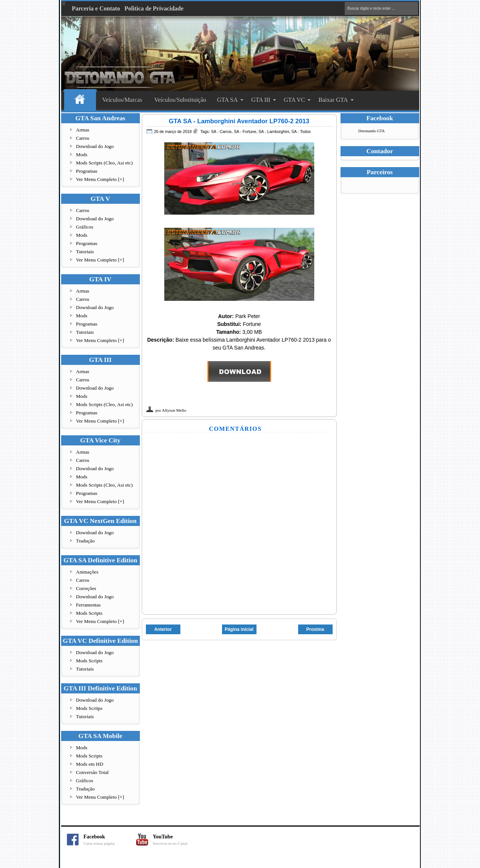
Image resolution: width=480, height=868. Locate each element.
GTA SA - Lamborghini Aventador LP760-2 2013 (239, 121)
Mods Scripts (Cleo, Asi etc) (104, 163)
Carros (83, 138)
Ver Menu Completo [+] (100, 179)
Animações (87, 572)
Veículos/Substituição (180, 100)
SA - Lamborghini (274, 131)
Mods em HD (90, 764)
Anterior (163, 629)
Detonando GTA (372, 131)
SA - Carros (221, 131)
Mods (82, 155)
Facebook (110, 840)
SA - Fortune (245, 131)
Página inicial (239, 629)
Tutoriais (85, 252)
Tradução (85, 541)
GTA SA (227, 100)
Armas (83, 130)
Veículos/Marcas (122, 100)
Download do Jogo (95, 146)
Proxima (315, 629)
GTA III (261, 100)
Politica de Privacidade (154, 8)
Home (80, 100)
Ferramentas (88, 605)
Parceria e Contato (96, 8)
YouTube (179, 840)
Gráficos (85, 227)
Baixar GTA (333, 100)
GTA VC (295, 100)
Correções (86, 588)
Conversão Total (92, 772)
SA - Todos (301, 131)
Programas (87, 171)
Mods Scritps (89, 708)
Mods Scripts (89, 613)
